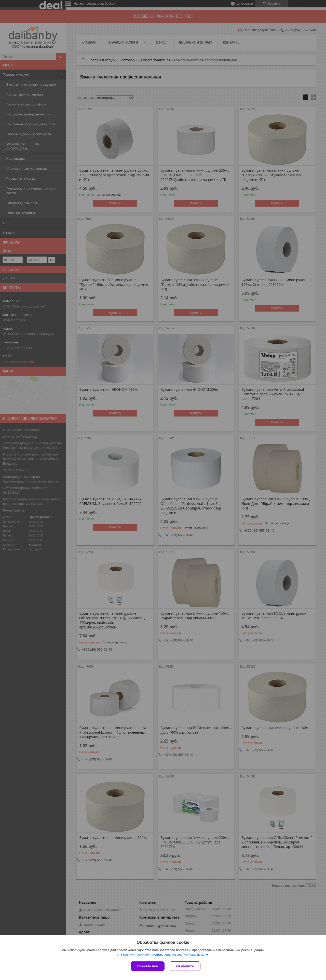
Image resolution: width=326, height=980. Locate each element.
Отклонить (185, 966)
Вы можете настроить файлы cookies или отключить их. (161, 955)
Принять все (148, 966)
